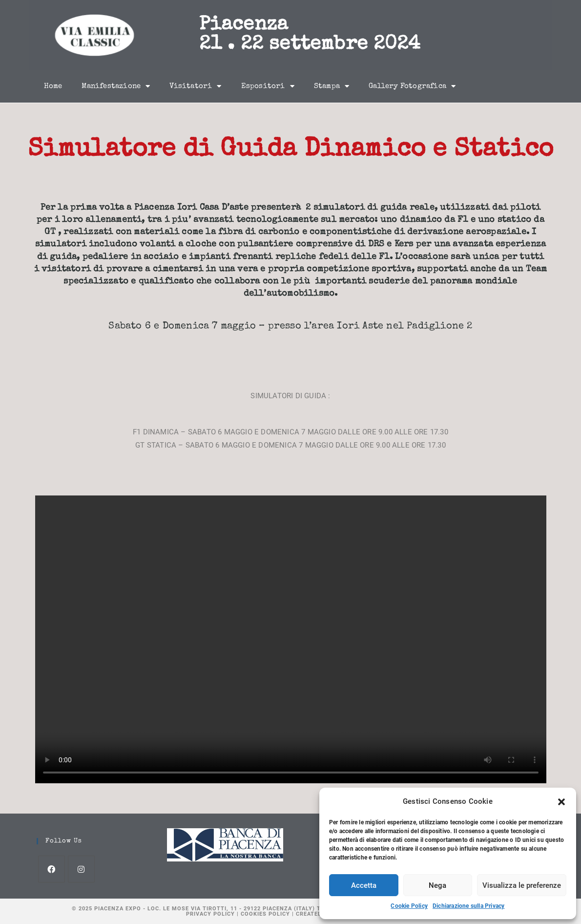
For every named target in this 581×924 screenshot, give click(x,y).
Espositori (268, 86)
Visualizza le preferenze (522, 885)
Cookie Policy (409, 906)
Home (53, 86)
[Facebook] (52, 869)
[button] (561, 802)
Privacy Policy (210, 914)
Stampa (332, 86)
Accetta (364, 885)
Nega (437, 885)
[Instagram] (81, 869)
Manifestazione (116, 86)
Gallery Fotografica (412, 86)
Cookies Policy (265, 914)
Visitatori (195, 86)
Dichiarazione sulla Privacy (468, 906)
